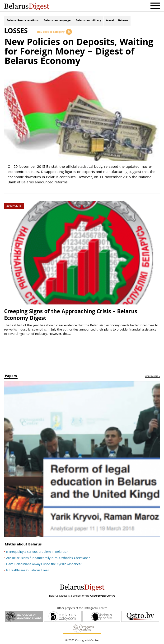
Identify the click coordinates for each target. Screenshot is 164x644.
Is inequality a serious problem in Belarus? (37, 552)
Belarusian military (88, 21)
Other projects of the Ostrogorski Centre (82, 608)
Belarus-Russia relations (22, 21)
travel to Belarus (117, 21)
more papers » (152, 377)
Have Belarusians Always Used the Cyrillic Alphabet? (44, 564)
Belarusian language (57, 21)
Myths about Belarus (23, 545)
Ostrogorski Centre (103, 596)
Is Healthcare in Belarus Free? (28, 570)
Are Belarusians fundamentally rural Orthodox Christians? (48, 558)
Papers (11, 376)
